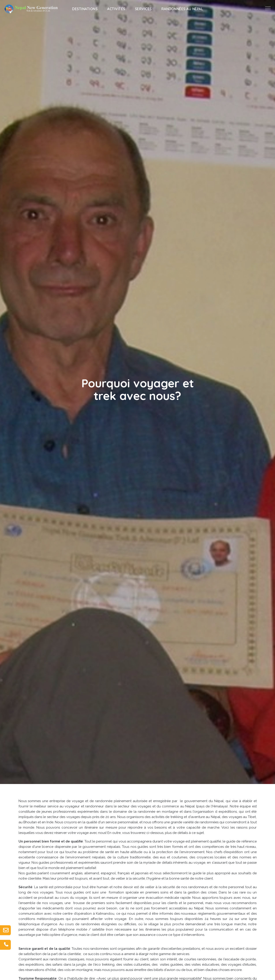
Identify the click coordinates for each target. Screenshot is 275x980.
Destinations (85, 9)
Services (143, 9)
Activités (116, 9)
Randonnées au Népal (182, 9)
